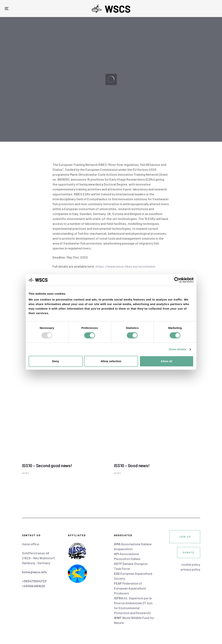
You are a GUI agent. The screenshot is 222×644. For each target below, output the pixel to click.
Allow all (167, 361)
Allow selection (111, 361)
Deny (56, 361)
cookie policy (191, 564)
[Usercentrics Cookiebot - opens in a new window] (177, 280)
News (26, 473)
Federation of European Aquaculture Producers (130, 588)
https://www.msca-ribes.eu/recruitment (126, 266)
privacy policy (190, 569)
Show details (177, 349)
